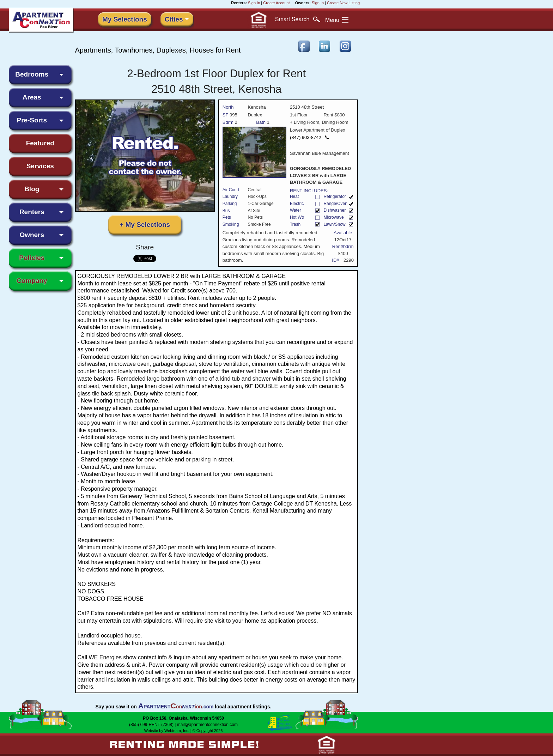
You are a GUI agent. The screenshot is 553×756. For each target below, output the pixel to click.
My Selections (125, 19)
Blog (32, 189)
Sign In (254, 3)
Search (298, 19)
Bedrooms (32, 74)
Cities (174, 19)
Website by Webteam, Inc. (167, 731)
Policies (32, 258)
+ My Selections (145, 225)
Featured (40, 143)
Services (40, 166)
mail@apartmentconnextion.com (207, 725)
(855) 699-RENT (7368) (151, 725)
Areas (32, 97)
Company (32, 281)
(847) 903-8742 (309, 137)
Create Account (276, 3)
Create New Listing (343, 3)
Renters (32, 212)
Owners (32, 235)
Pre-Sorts (32, 120)
